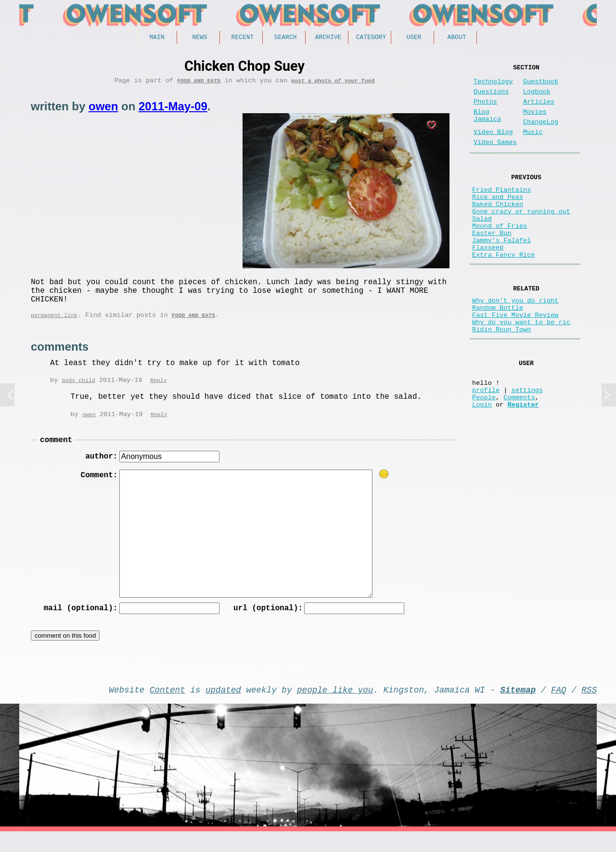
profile (486, 445)
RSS (589, 708)
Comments (519, 454)
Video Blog (493, 146)
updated (223, 708)
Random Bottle (498, 349)
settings (527, 445)
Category (371, 38)
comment (56, 453)
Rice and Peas (498, 218)
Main (157, 38)
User (414, 38)
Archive (328, 38)
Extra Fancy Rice (504, 291)
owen (103, 110)
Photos (485, 110)
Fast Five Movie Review (515, 359)
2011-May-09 (173, 110)
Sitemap (518, 708)
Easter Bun (492, 264)
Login (482, 463)
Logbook (537, 98)
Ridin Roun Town (501, 377)
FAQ (559, 708)
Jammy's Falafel (501, 273)
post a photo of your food (333, 84)
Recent (243, 38)
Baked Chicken (498, 227)
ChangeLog (541, 134)
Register (523, 463)
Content (167, 708)
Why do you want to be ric (521, 368)
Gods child (78, 392)
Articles (539, 110)
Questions (491, 98)
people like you (335, 708)
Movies (535, 122)
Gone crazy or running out (521, 236)
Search (286, 38)
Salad (482, 245)
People (484, 454)
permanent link (54, 326)
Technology (493, 85)
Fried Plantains (501, 209)
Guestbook (541, 85)
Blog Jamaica (487, 126)
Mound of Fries (500, 255)
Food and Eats (199, 84)
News (199, 38)
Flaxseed (488, 282)
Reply (159, 392)
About (456, 38)
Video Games (495, 158)
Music (533, 146)
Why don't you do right (515, 340)
